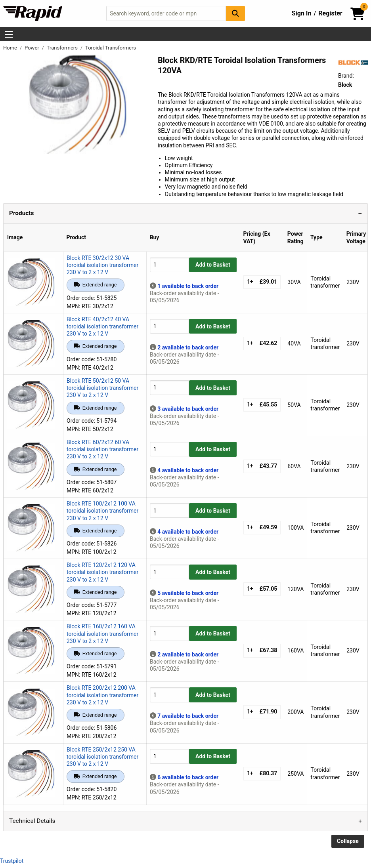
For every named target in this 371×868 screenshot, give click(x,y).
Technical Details (32, 821)
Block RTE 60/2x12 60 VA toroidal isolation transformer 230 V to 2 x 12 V (102, 449)
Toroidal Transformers (111, 48)
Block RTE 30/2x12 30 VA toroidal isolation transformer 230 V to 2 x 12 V (102, 265)
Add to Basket (213, 265)
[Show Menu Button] (9, 34)
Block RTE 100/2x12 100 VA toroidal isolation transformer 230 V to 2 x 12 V (102, 511)
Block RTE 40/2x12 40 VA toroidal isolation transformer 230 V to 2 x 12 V (102, 326)
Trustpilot (12, 861)
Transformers (63, 48)
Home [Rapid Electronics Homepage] (11, 48)
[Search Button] (235, 13)
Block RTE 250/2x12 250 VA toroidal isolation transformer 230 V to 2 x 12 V (102, 757)
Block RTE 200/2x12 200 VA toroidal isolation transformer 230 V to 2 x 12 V (102, 695)
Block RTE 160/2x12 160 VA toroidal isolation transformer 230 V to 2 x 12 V (102, 633)
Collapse (348, 841)
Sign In (302, 13)
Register (330, 13)
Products (21, 213)
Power (33, 48)
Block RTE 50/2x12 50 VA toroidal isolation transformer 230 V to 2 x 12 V (102, 388)
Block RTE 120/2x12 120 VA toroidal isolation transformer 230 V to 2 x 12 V (102, 572)
